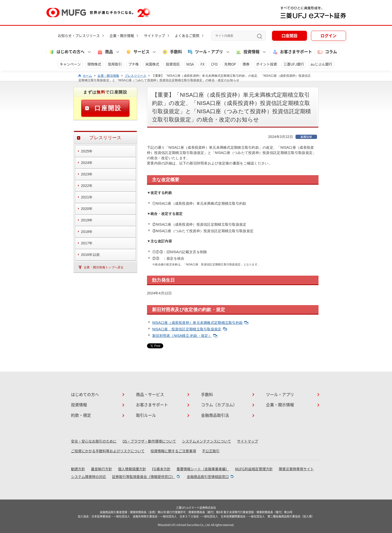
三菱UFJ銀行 (294, 64)
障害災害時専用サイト (296, 469)
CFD (214, 64)
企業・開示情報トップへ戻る (104, 267)
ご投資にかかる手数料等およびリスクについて (108, 451)
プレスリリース (135, 76)
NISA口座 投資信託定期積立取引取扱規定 (190, 329)
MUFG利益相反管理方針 (254, 469)
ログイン (328, 36)
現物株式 (94, 64)
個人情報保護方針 (132, 469)
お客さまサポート (292, 52)
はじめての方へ (85, 395)
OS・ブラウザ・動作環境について (149, 441)
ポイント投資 (266, 64)
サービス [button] (137, 52)
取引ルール (146, 415)
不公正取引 (211, 451)
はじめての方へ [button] (66, 52)
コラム (327, 52)
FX (202, 64)
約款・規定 (81, 415)
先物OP (230, 64)
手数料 (172, 52)
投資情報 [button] (247, 52)
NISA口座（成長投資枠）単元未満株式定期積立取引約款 (200, 323)
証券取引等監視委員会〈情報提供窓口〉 (143, 477)
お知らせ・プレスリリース (79, 36)
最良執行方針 (101, 469)
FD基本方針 (161, 469)
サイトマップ (154, 36)
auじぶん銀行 (321, 64)
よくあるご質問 (187, 36)
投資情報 (79, 405)
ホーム (87, 76)
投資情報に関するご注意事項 (173, 451)
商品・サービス (150, 395)
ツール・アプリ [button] (205, 52)
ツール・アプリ (280, 395)
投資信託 (173, 64)
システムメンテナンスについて (206, 441)
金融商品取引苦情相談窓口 (208, 477)
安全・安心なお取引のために (94, 441)
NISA (190, 64)
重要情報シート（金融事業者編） (203, 469)
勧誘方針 (78, 469)
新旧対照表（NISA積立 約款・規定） (185, 336)
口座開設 (289, 36)
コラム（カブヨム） (219, 405)
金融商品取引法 (215, 415)
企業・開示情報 (122, 36)
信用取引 (115, 64)
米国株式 (152, 64)
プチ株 (133, 64)
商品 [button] (105, 52)
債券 (246, 64)
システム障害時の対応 (88, 477)
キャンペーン (70, 64)
